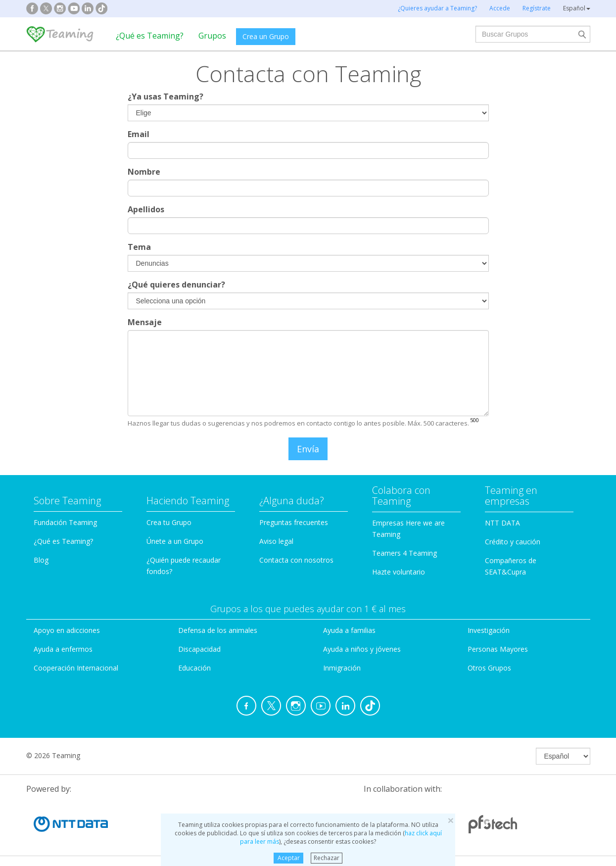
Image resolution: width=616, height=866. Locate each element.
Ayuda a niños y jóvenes (362, 649)
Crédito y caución (513, 542)
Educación (194, 668)
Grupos (212, 36)
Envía (308, 449)
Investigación (489, 630)
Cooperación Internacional (76, 668)
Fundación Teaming (65, 522)
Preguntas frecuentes (294, 522)
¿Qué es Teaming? (150, 36)
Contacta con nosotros (296, 560)
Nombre (144, 172)
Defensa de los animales (218, 630)
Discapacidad (199, 649)
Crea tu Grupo (169, 522)
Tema (139, 247)
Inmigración (342, 668)
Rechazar (327, 858)
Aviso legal (276, 541)
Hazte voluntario (399, 572)
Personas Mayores (498, 649)
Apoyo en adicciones (67, 630)
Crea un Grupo (266, 36)
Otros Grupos (489, 668)
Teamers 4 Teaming (404, 553)
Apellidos (146, 209)
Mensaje (145, 322)
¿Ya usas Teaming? (166, 96)
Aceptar (289, 858)
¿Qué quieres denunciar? (176, 285)
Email (139, 134)
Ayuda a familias (349, 630)
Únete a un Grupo (175, 541)
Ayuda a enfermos (63, 649)
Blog (41, 560)
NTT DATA (502, 523)
